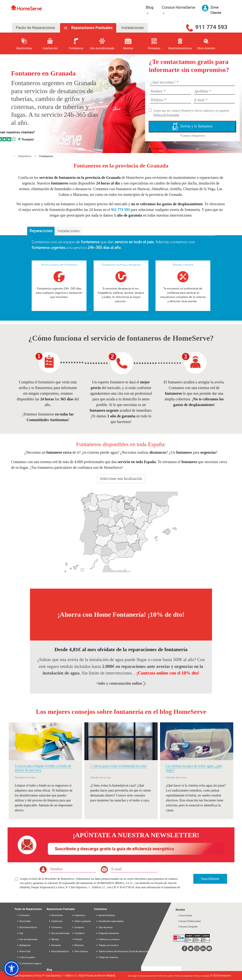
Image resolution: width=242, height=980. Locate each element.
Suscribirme (210, 879)
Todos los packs (26, 957)
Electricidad (24, 921)
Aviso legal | (133, 976)
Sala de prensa (104, 927)
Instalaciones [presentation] (69, 231)
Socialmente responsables (110, 921)
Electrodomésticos (27, 927)
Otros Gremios (80, 951)
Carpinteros (79, 915)
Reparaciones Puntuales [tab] (91, 28)
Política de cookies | (166, 976)
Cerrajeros (78, 927)
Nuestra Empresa (105, 915)
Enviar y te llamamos (192, 127)
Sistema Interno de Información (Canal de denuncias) (124, 951)
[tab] (41, 231)
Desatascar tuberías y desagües (121, 265)
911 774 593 (211, 27)
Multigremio (24, 945)
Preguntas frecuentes (107, 933)
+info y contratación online (121, 683)
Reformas (78, 945)
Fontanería (23, 915)
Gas (20, 933)
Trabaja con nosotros (107, 945)
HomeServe (25, 156)
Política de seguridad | (184, 976)
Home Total (24, 951)
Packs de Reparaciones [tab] (35, 28)
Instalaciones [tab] (132, 28)
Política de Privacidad (166, 115)
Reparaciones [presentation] (41, 231)
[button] (12, 968)
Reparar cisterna (183, 265)
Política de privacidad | (148, 976)
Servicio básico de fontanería (59, 265)
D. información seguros (29, 963)
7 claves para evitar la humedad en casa (118, 766)
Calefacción (56, 921)
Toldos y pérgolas (82, 921)
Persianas (55, 945)
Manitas (54, 939)
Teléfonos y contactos (108, 939)
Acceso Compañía (188, 927)
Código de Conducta (107, 957)
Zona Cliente (185, 916)
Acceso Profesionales (189, 921)
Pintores (77, 939)
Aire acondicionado (27, 939)
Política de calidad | (202, 976)
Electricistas (56, 915)
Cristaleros (78, 933)
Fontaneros (46, 156)
